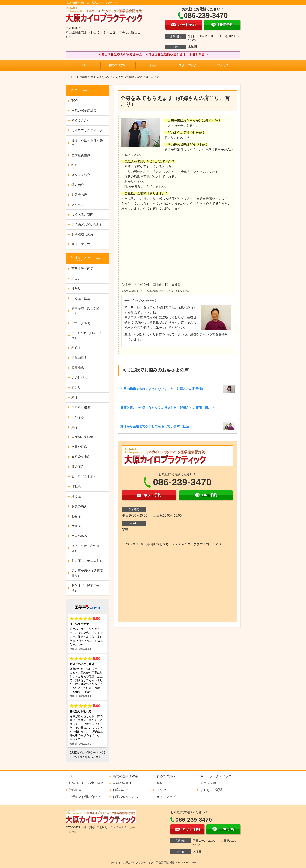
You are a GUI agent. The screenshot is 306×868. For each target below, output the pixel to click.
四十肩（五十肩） (84, 477)
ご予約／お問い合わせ (87, 224)
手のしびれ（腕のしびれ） (87, 336)
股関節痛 (78, 368)
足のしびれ (79, 378)
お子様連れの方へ (84, 234)
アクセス (223, 65)
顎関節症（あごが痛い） (85, 311)
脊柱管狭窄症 (81, 457)
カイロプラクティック (87, 130)
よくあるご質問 (82, 214)
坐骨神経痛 (79, 447)
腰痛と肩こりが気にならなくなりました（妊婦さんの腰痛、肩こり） (169, 408)
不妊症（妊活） (82, 298)
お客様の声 (86, 77)
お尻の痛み (79, 506)
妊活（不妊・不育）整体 (87, 143)
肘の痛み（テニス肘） (87, 561)
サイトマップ (81, 244)
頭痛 (75, 397)
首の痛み (78, 417)
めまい (76, 279)
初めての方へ (118, 65)
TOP (83, 65)
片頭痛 (76, 526)
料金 (153, 65)
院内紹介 (78, 185)
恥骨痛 (76, 516)
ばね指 (76, 487)
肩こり (76, 388)
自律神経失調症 (82, 437)
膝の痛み (78, 467)
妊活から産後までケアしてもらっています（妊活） (156, 426)
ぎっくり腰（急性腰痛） (85, 548)
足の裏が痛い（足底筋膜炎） (87, 573)
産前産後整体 (81, 155)
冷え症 (76, 496)
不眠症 (76, 348)
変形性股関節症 (82, 269)
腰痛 (75, 427)
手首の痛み (79, 536)
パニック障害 (81, 323)
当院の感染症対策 (84, 111)
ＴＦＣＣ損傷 (81, 407)
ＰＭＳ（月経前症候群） (85, 588)
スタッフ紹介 (188, 65)
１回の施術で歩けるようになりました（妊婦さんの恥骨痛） (163, 389)
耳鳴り (76, 288)
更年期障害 (79, 358)
